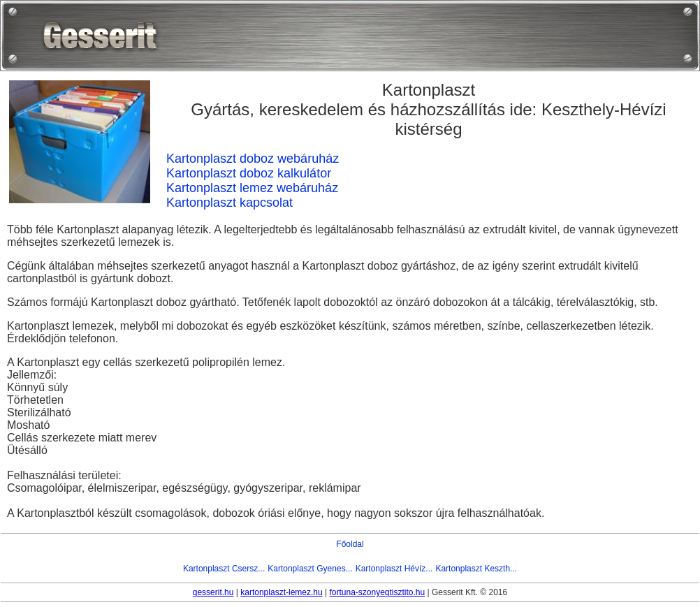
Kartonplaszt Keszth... (476, 569)
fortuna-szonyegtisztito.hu (377, 592)
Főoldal (350, 544)
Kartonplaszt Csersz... (224, 569)
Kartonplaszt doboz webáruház (253, 159)
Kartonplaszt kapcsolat (229, 203)
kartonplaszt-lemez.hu (281, 592)
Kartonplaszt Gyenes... (310, 569)
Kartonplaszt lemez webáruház (252, 188)
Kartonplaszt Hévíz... (394, 569)
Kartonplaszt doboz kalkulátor (249, 173)
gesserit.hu (213, 592)
